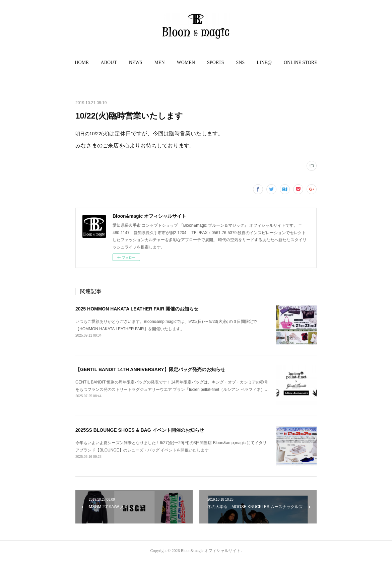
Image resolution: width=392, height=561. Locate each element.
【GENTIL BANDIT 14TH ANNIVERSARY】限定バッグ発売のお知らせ (150, 369)
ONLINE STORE (301, 62)
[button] (82, 63)
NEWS (136, 62)
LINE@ (264, 62)
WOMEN (186, 62)
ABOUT (109, 62)
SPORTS (216, 62)
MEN (159, 62)
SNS (241, 62)
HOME (82, 62)
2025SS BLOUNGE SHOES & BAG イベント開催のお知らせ (140, 430)
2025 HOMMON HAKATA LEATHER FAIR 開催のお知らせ (137, 309)
